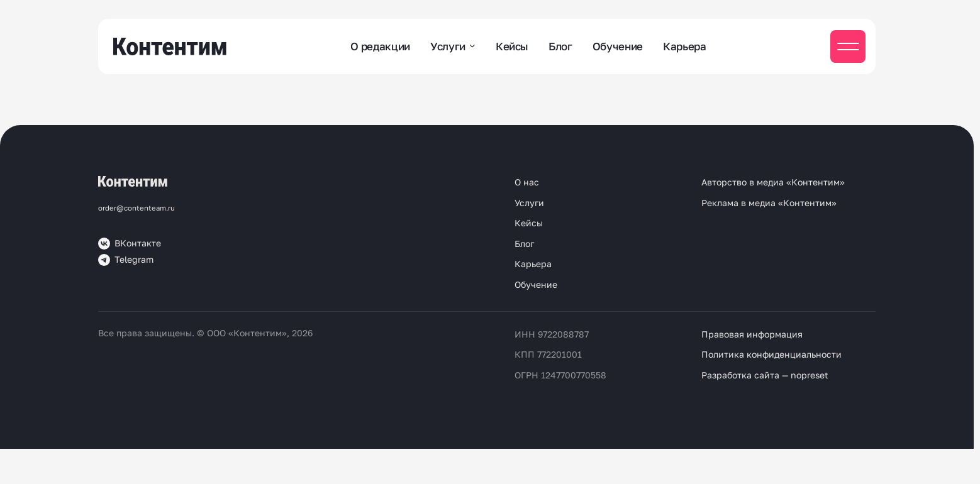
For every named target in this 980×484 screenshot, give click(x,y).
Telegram (126, 260)
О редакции (380, 46)
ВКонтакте (130, 244)
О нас (527, 182)
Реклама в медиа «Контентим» (769, 203)
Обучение (618, 46)
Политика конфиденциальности (771, 354)
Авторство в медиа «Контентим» (773, 182)
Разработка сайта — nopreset (765, 375)
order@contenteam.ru (136, 208)
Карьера (685, 46)
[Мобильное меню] (848, 47)
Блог (560, 46)
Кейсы (512, 46)
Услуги (448, 46)
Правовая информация (752, 334)
